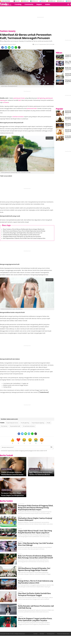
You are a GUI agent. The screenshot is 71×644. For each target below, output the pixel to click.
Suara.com (17, 1)
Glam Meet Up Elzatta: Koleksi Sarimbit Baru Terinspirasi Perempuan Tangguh (34, 594)
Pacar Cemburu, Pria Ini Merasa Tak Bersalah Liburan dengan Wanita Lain (24, 229)
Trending (18, 4)
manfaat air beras (18, 117)
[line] (9, 47)
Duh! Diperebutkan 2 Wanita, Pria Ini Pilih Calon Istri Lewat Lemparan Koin (24, 238)
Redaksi (42, 634)
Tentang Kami (51, 634)
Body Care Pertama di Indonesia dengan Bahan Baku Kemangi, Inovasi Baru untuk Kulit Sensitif (35, 557)
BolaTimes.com (35, 1)
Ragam (39, 4)
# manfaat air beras (29, 426)
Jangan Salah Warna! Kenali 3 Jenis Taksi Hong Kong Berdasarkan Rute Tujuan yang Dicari (35, 532)
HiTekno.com (44, 1)
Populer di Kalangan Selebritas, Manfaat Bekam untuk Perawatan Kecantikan (12, 473)
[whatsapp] (16, 47)
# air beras (4, 426)
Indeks (48, 4)
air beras (6, 102)
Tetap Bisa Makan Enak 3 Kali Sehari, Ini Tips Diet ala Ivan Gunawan (22, 236)
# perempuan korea (12, 423)
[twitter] (6, 47)
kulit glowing (41, 98)
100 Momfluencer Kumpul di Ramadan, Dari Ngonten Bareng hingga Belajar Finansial (34, 569)
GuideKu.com (61, 1)
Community (29, 4)
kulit (20, 100)
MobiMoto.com (52, 1)
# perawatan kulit (15, 426)
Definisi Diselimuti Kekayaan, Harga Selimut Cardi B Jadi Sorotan (21, 235)
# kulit (48, 423)
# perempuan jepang (38, 423)
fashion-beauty (7, 469)
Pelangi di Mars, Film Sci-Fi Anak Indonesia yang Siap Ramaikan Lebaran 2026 (35, 582)
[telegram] (13, 47)
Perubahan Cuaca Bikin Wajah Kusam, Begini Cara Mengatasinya (12, 494)
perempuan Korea (19, 98)
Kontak (35, 634)
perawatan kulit (32, 108)
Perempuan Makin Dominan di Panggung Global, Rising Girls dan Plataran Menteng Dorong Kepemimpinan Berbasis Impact (36, 508)
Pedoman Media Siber (63, 634)
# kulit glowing (25, 423)
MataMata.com (25, 1)
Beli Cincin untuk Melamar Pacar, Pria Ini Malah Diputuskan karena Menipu (24, 231)
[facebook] (3, 47)
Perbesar (50, 52)
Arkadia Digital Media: (6, 1)
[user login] (68, 5)
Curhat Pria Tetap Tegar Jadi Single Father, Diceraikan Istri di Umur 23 (23, 233)
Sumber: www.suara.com (9, 419)
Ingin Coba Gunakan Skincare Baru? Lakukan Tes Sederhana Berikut (41, 473)
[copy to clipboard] (19, 47)
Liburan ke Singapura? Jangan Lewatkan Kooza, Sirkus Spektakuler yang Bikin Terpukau (35, 619)
